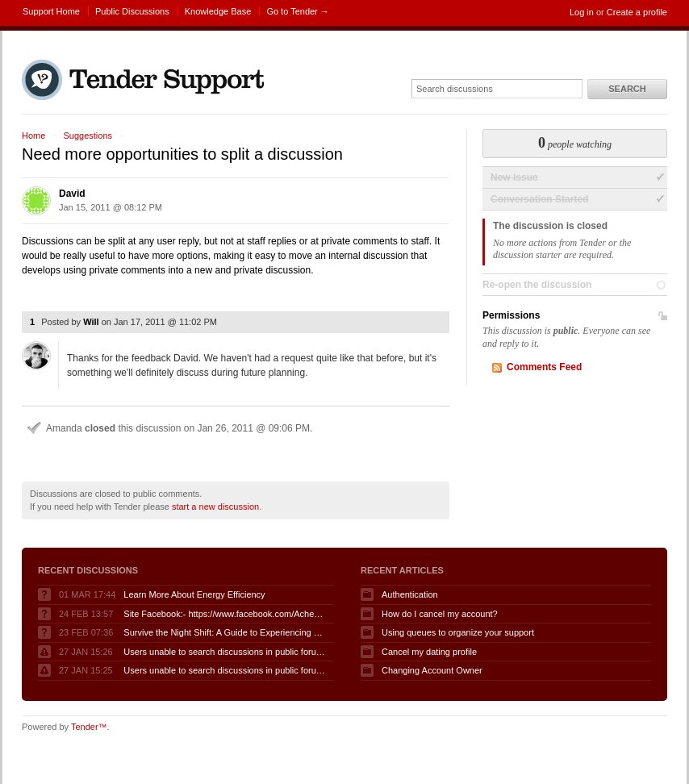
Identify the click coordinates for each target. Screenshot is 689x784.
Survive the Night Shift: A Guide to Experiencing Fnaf (224, 632)
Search (627, 89)
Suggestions (88, 136)
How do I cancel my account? (440, 614)
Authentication (410, 594)
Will (91, 322)
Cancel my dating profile (429, 652)
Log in (582, 12)
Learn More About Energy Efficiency (194, 594)
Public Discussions (132, 11)
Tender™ (89, 727)
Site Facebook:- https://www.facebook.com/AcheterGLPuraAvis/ (224, 614)
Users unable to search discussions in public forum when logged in (224, 652)
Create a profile (637, 12)
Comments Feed (544, 367)
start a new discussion (215, 507)
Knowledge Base (218, 11)
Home (33, 136)
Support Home (51, 11)
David (72, 194)
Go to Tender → (297, 11)
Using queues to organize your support (458, 632)
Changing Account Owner (432, 670)
